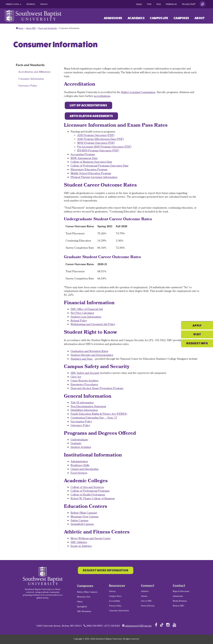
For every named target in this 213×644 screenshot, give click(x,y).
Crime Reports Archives (84, 381)
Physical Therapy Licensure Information (94, 177)
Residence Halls (80, 466)
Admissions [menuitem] (178, 596)
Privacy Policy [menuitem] (115, 606)
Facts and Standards (48, 29)
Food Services (79, 473)
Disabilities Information (84, 410)
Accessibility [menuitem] (115, 601)
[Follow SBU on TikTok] (162, 625)
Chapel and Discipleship (85, 469)
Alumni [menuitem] (144, 596)
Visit (149, 4)
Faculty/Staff (189, 4)
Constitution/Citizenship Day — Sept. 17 (94, 418)
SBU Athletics (79, 543)
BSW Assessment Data (84, 159)
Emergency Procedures (84, 385)
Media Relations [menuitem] (180, 601)
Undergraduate (79, 440)
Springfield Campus (82, 524)
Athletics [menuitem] (145, 592)
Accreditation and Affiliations (34, 72)
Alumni (44, 4)
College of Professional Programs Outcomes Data (99, 166)
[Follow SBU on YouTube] (174, 625)
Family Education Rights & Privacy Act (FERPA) (99, 414)
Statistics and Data (82, 359)
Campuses (181, 18)
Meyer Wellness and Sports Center (91, 539)
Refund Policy (79, 321)
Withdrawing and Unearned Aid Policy (93, 325)
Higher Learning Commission (138, 93)
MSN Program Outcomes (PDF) (96, 143)
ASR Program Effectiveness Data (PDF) (101, 139)
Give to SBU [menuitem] (146, 601)
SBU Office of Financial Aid (87, 309)
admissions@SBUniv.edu (138, 626)
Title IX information (82, 403)
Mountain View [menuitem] (84, 597)
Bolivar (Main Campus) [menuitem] (87, 592)
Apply (139, 4)
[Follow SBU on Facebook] (156, 625)
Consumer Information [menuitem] (119, 611)
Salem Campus (79, 521)
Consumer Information (31, 79)
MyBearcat (171, 4)
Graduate (76, 444)
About (200, 18)
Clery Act (76, 377)
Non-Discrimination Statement (88, 407)
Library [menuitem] (112, 592)
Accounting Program (83, 155)
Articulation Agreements (91, 116)
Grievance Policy (28, 86)
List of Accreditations (88, 105)
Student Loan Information (86, 317)
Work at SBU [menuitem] (178, 606)
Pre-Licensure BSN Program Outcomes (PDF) (104, 147)
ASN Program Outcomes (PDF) (96, 136)
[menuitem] (14, 4)
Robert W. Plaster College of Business (93, 499)
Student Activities (81, 447)
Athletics (31, 4)
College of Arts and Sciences (87, 487)
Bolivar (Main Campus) (84, 513)
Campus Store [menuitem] (115, 596)
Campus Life (159, 18)
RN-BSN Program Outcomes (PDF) (98, 151)
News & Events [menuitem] (148, 606)
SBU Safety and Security (85, 373)
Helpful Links (14, 4)
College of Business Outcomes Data (91, 162)
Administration (79, 462)
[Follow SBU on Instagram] (168, 625)
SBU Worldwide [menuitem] (84, 612)
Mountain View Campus (85, 517)
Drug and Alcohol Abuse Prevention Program (97, 389)
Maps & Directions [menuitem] (181, 592)
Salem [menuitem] (80, 602)
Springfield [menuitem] (82, 607)
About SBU (31, 29)
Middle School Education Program (91, 174)
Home (20, 29)
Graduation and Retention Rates (89, 352)
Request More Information (106, 570)
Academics (136, 18)
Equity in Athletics (81, 546)
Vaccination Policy (81, 422)
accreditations (102, 96)
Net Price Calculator (82, 313)
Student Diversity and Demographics (92, 355)
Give (159, 4)
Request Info (195, 331)
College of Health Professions (88, 495)
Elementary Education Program (89, 170)
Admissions (113, 18)
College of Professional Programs (90, 491)
